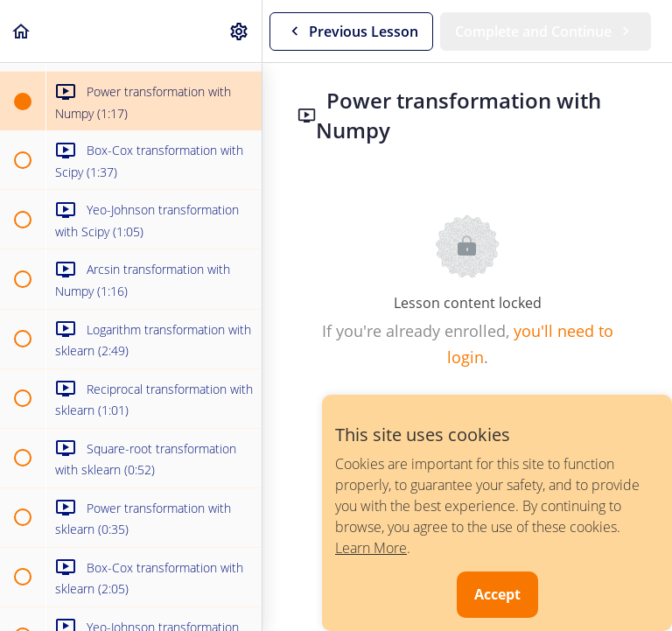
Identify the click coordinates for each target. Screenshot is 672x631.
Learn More (371, 548)
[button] (22, 31)
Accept (497, 594)
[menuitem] (240, 31)
